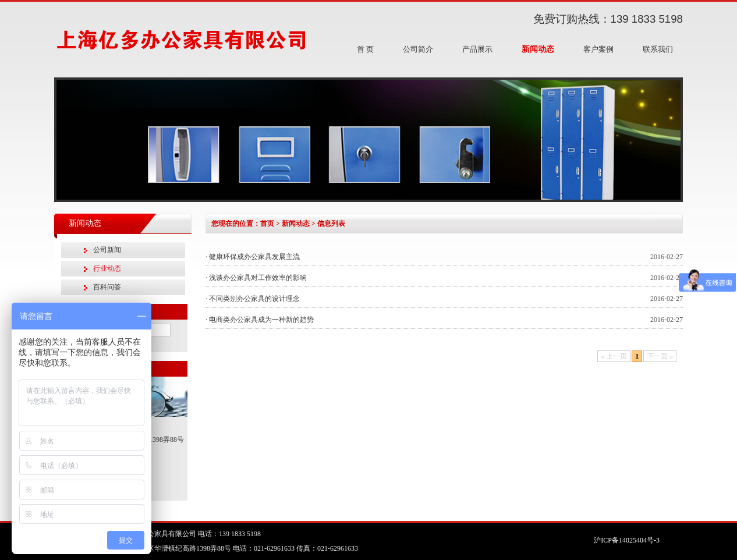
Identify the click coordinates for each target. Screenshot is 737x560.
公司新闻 (107, 250)
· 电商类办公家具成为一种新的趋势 (260, 320)
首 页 (365, 49)
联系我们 (658, 49)
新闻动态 (538, 49)
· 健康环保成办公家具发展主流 (253, 257)
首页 (267, 224)
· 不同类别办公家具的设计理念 (253, 299)
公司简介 (418, 49)
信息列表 (331, 224)
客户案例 (598, 49)
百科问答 (107, 287)
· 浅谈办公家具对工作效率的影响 (256, 278)
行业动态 (107, 268)
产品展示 (477, 49)
